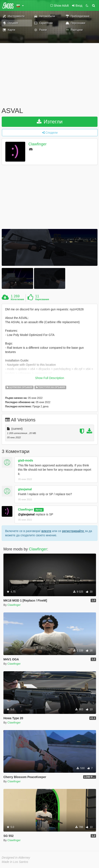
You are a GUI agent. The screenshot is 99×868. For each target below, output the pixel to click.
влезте (46, 531)
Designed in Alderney (16, 858)
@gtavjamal (26, 514)
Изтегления (17, 299)
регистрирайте (73, 531)
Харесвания (42, 299)
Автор (39, 510)
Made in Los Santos (15, 862)
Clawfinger (38, 144)
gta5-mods (26, 460)
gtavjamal (25, 489)
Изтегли (50, 122)
